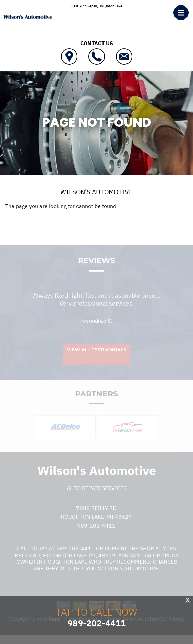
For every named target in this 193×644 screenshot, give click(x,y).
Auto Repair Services (96, 494)
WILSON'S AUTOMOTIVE (96, 192)
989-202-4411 (96, 531)
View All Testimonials (96, 355)
